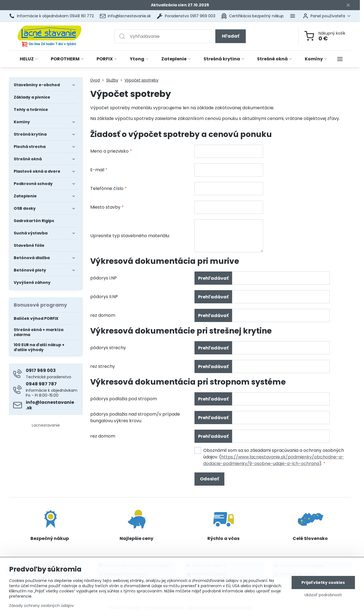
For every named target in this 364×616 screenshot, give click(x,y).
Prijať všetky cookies (323, 583)
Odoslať (209, 479)
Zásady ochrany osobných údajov (41, 606)
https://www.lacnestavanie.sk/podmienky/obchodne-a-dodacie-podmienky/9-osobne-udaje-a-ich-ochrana (274, 460)
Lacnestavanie (46, 425)
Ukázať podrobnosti (323, 595)
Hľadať (231, 36)
